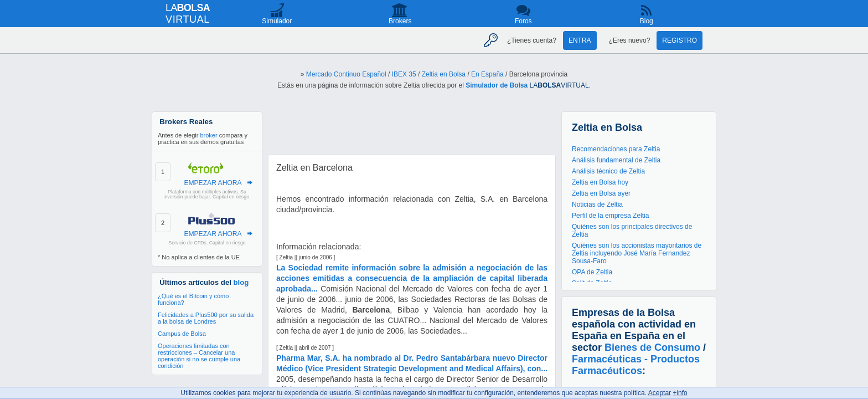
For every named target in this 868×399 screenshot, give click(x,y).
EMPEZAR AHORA (213, 183)
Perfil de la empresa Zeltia (610, 216)
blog (241, 282)
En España (487, 74)
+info (680, 393)
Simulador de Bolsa (497, 85)
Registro (680, 40)
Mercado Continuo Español (346, 74)
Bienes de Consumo (652, 347)
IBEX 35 (404, 74)
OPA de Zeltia (592, 272)
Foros (523, 21)
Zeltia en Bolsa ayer (601, 193)
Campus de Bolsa (182, 334)
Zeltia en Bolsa (444, 74)
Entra (580, 40)
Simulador (277, 21)
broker (208, 135)
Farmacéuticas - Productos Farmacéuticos (636, 365)
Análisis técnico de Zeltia (608, 171)
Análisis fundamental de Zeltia (616, 160)
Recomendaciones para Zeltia (616, 149)
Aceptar (660, 393)
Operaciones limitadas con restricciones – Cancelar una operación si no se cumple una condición (199, 356)
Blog (647, 21)
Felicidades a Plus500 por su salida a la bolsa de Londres (206, 318)
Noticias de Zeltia (597, 204)
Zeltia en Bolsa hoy (600, 182)
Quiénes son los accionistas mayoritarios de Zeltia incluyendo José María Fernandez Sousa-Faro (637, 253)
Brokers (400, 21)
